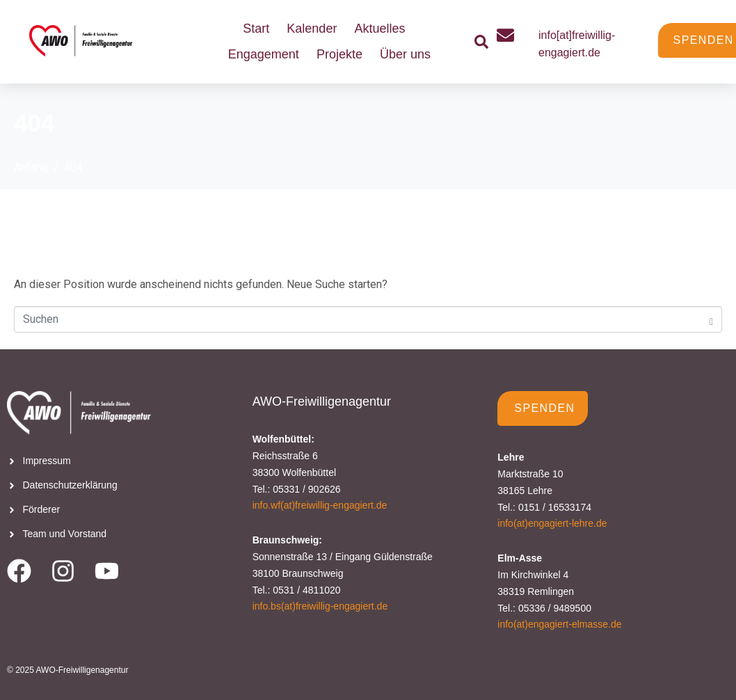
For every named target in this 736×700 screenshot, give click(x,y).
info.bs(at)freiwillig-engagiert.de (320, 606)
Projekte (339, 54)
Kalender (312, 29)
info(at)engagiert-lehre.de (552, 523)
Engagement (264, 54)
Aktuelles (379, 29)
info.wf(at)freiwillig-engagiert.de (320, 505)
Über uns (405, 54)
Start (256, 29)
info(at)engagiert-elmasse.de (559, 624)
